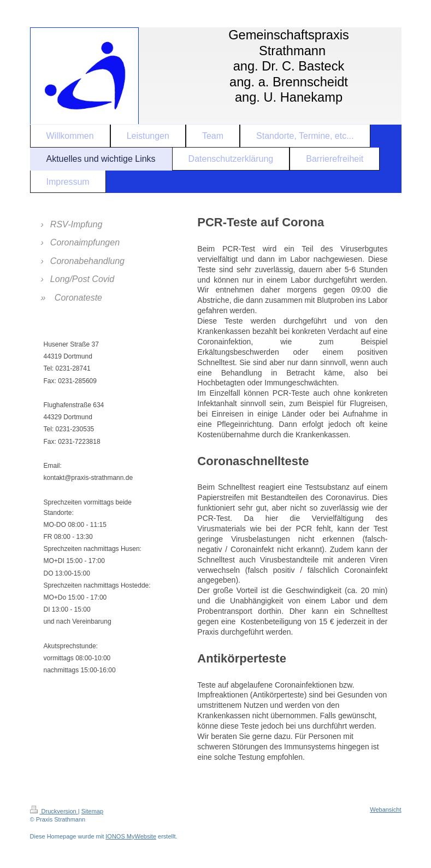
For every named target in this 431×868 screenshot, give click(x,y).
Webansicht (385, 810)
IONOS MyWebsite (131, 836)
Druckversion (54, 811)
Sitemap (92, 811)
